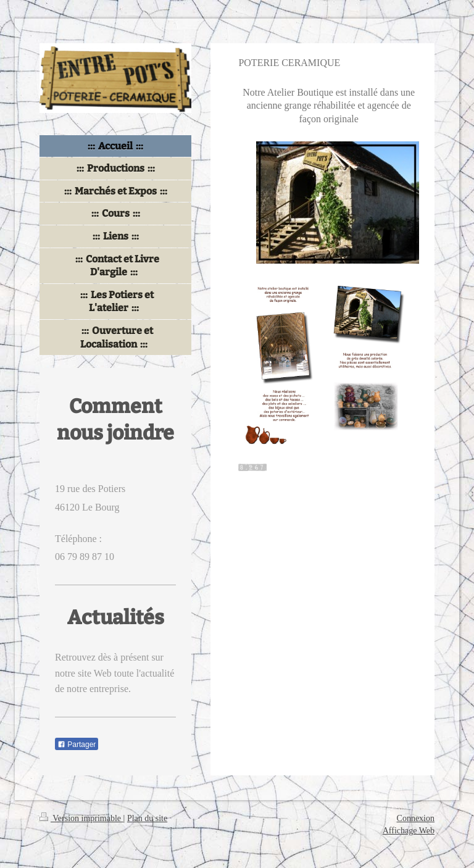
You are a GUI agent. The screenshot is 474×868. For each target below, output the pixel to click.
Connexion (416, 818)
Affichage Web (409, 831)
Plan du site (147, 818)
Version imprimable (81, 818)
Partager (77, 745)
